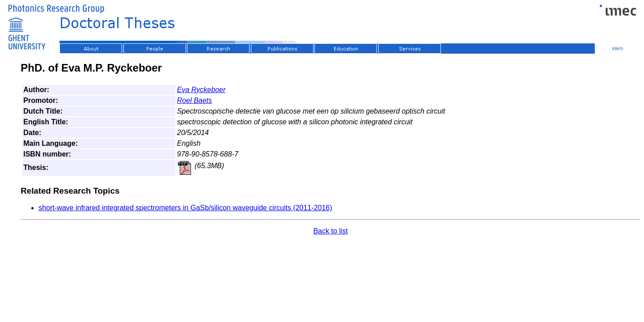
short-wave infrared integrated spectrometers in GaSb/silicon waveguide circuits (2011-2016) (185, 208)
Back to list (330, 231)
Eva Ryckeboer (201, 90)
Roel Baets (195, 100)
